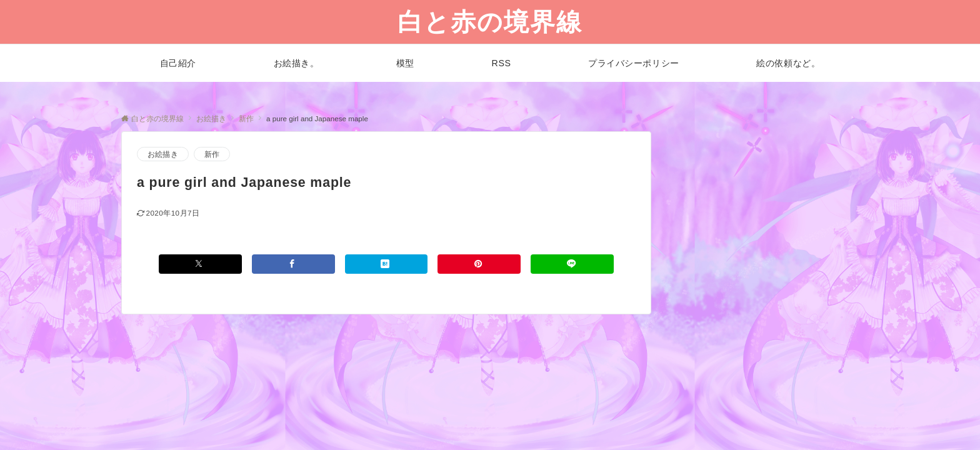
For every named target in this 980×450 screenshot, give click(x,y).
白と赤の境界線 (490, 22)
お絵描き (163, 154)
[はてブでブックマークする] (387, 264)
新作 (212, 154)
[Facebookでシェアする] (293, 264)
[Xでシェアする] (200, 264)
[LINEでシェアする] (572, 264)
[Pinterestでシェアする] (479, 264)
